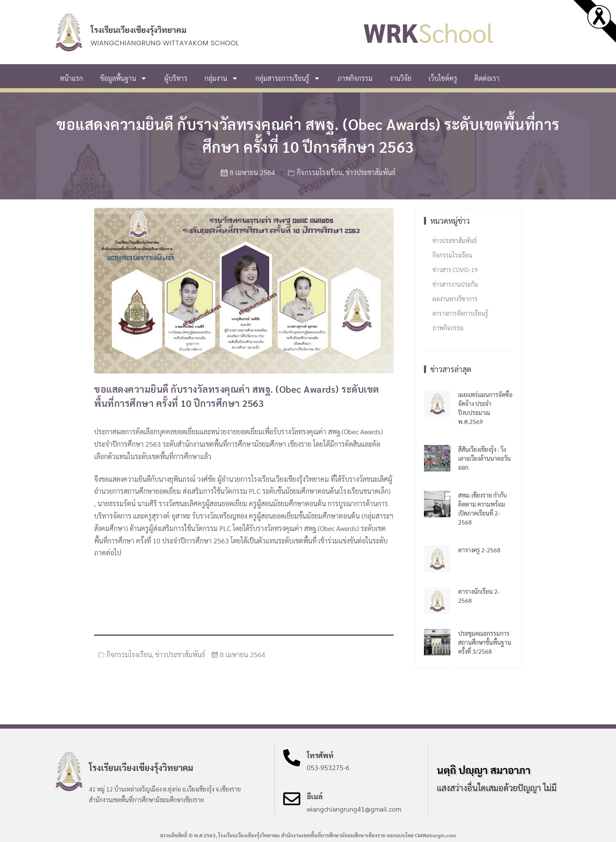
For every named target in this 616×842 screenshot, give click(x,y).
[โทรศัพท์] (292, 758)
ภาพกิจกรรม (355, 78)
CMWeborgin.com (435, 835)
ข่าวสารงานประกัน (455, 284)
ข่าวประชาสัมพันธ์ (370, 172)
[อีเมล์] (292, 799)
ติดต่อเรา (487, 78)
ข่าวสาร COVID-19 (455, 270)
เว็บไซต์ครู (443, 78)
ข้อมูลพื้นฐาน (124, 78)
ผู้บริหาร (176, 78)
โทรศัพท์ (320, 755)
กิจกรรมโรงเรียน (320, 172)
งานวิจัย (401, 78)
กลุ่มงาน (221, 78)
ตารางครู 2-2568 (479, 550)
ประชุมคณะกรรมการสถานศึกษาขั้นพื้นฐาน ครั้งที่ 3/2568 (485, 642)
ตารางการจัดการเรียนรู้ (460, 313)
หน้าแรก (71, 78)
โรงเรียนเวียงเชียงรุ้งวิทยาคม (139, 30)
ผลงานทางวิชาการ (455, 299)
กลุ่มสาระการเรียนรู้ (288, 78)
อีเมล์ (315, 796)
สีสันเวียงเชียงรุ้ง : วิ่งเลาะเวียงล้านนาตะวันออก (484, 458)
